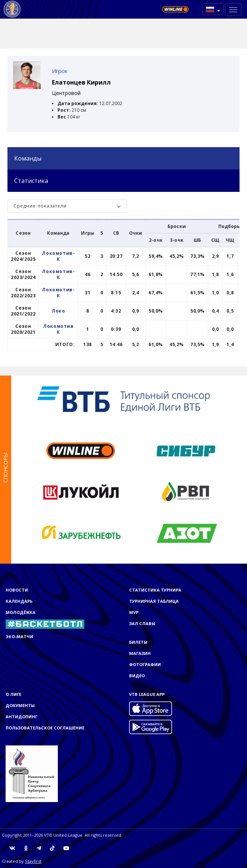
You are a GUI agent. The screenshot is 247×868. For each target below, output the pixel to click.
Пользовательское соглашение (45, 728)
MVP (134, 612)
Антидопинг (21, 717)
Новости (17, 590)
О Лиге (13, 694)
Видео (137, 676)
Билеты (138, 642)
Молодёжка (21, 612)
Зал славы (142, 623)
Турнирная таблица (154, 601)
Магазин (140, 653)
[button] (213, 9)
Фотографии (145, 664)
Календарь (19, 601)
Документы (20, 705)
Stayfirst (33, 861)
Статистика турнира (155, 590)
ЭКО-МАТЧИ (19, 636)
